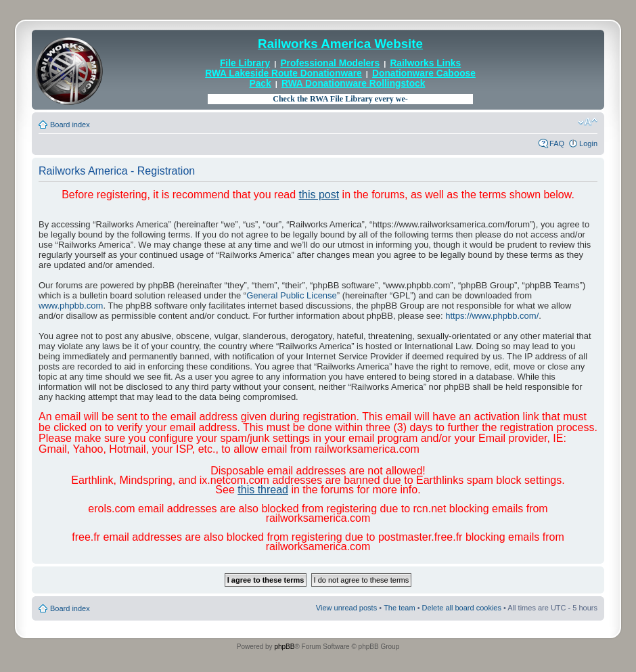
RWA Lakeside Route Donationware (283, 73)
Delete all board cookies (462, 608)
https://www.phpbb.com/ (492, 316)
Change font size (588, 122)
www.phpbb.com (71, 306)
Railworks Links (425, 63)
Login (588, 143)
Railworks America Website (340, 44)
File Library (245, 63)
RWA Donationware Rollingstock (353, 84)
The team (399, 608)
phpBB (284, 647)
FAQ (557, 143)
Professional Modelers (330, 63)
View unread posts (346, 608)
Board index (70, 125)
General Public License (292, 295)
